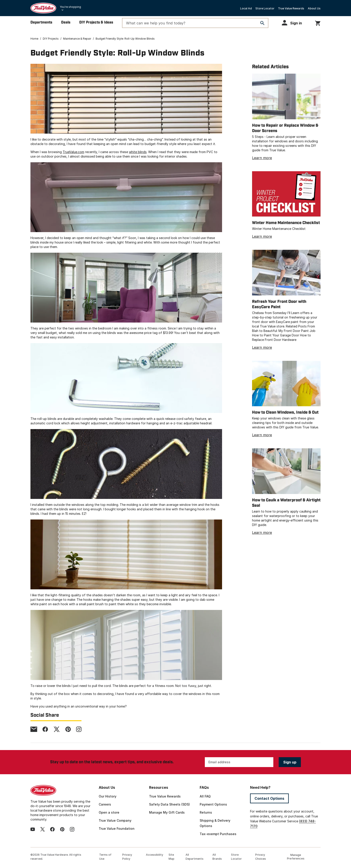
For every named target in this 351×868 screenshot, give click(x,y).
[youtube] (33, 829)
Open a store (109, 812)
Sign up (290, 762)
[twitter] (57, 729)
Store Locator (265, 8)
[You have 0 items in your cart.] (318, 22)
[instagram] (79, 729)
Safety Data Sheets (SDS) (169, 804)
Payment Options (213, 804)
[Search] (262, 23)
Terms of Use (105, 857)
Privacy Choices (261, 857)
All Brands (217, 857)
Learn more (262, 158)
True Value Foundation (117, 828)
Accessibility (155, 855)
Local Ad (246, 8)
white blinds (138, 152)
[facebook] (45, 729)
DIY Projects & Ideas (96, 22)
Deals (66, 22)
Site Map (171, 857)
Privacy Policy (127, 857)
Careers (105, 804)
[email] (34, 729)
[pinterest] (68, 729)
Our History (108, 796)
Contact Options (269, 798)
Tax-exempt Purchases (218, 834)
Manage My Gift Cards (167, 812)
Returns (206, 812)
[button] (294, 23)
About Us (314, 8)
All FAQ (205, 796)
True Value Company (115, 820)
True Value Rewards (291, 8)
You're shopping (70, 7)
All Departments (195, 857)
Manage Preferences (296, 857)
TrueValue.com (73, 152)
